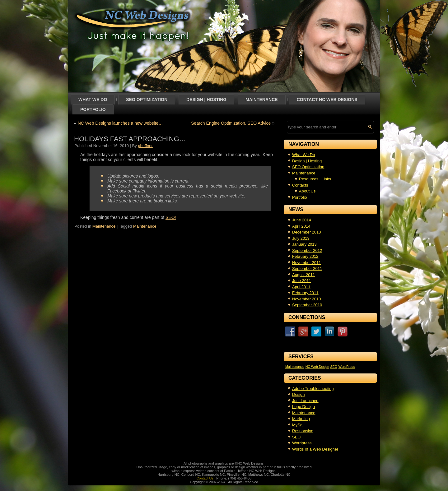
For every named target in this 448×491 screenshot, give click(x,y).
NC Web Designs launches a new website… (120, 123)
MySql (298, 425)
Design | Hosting (206, 100)
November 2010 (307, 299)
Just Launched (305, 401)
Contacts (300, 185)
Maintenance (261, 100)
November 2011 (307, 263)
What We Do (93, 100)
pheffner (145, 146)
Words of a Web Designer (315, 449)
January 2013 (304, 244)
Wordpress (302, 443)
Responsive (303, 431)
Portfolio (93, 109)
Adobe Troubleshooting (313, 389)
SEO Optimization (147, 100)
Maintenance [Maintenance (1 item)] (295, 367)
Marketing (301, 419)
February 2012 (305, 256)
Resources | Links (315, 179)
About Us (307, 191)
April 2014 (301, 226)
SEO (296, 437)
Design (298, 394)
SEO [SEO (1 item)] (334, 367)
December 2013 (307, 232)
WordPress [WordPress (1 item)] (347, 367)
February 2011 (305, 293)
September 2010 (307, 305)
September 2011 (307, 269)
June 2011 (302, 281)
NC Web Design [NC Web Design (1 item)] (317, 367)
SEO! (171, 217)
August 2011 (303, 275)
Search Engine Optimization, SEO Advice (231, 123)
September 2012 (307, 250)
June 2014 (302, 220)
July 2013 (301, 238)
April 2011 (301, 287)
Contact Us (205, 478)
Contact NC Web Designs (327, 100)
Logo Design (303, 407)
